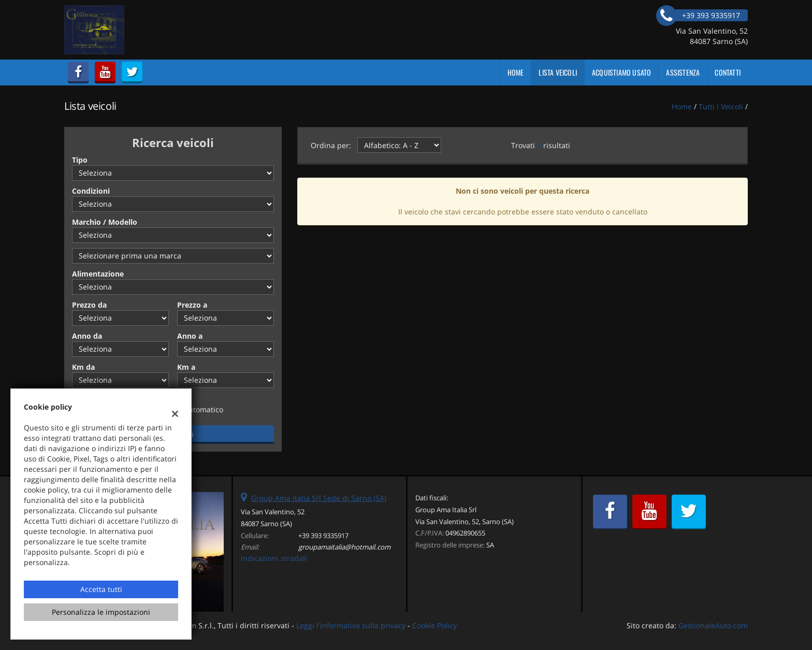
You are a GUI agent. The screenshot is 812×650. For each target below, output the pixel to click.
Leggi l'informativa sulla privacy (351, 625)
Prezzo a (192, 305)
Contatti (728, 72)
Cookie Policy (434, 625)
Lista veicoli (558, 72)
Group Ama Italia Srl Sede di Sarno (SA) (319, 498)
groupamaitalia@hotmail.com (344, 547)
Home (516, 72)
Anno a (190, 336)
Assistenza (683, 72)
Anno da (87, 336)
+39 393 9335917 (323, 536)
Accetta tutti (101, 589)
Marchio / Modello (105, 222)
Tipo (80, 160)
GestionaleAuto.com (713, 625)
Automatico (204, 409)
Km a (186, 367)
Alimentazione (98, 274)
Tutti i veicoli (721, 106)
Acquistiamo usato (621, 72)
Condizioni (91, 191)
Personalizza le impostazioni (101, 612)
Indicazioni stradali (274, 558)
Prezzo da (89, 305)
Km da (83, 367)
